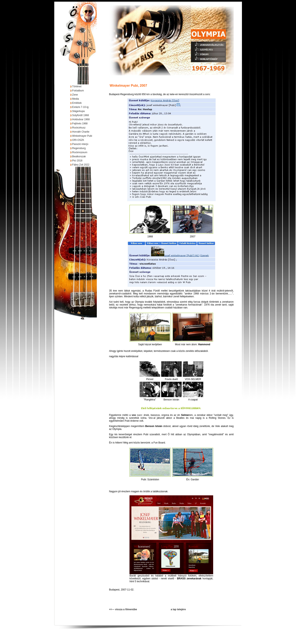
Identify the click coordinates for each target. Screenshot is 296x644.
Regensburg (79, 148)
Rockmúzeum (80, 152)
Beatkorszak (79, 156)
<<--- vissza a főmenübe (123, 609)
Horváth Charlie (81, 132)
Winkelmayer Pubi (82, 136)
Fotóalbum (78, 91)
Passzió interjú (80, 144)
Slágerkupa (78, 111)
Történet (77, 86)
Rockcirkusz (79, 128)
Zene (75, 95)
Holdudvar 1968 (81, 119)
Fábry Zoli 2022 (81, 165)
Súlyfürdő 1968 (80, 115)
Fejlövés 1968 (80, 124)
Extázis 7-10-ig (80, 107)
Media (76, 99)
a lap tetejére (178, 609)
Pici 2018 (77, 161)
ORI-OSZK (78, 140)
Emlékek (77, 103)
